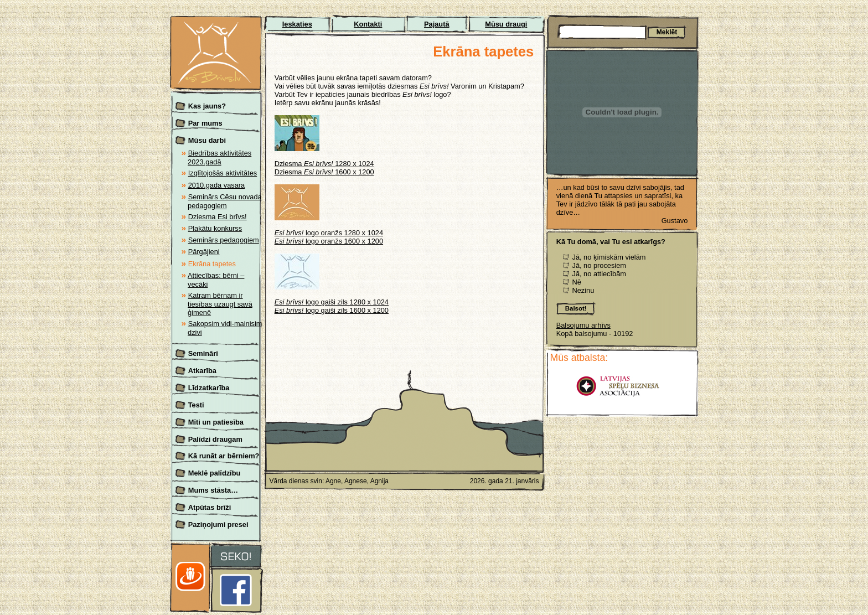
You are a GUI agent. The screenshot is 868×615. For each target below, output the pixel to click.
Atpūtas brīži (210, 507)
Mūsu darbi (207, 140)
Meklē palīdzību (215, 473)
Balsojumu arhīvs (583, 325)
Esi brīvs (216, 22)
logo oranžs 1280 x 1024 (329, 233)
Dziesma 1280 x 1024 (324, 164)
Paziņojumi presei (218, 524)
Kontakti (368, 24)
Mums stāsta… (213, 490)
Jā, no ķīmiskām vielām (609, 257)
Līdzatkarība (209, 388)
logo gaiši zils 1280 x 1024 (332, 302)
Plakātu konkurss (215, 228)
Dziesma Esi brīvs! (218, 217)
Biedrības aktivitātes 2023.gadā (219, 157)
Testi (196, 405)
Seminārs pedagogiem (224, 240)
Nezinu (583, 290)
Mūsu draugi (506, 24)
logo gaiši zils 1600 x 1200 (332, 310)
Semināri (203, 353)
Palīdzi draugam (215, 439)
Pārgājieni (204, 252)
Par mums (205, 123)
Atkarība (202, 371)
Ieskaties (297, 24)
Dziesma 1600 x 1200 (324, 172)
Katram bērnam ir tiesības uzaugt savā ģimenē (220, 304)
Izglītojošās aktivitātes (223, 173)
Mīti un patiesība (216, 422)
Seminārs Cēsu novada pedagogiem (225, 201)
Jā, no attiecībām (599, 274)
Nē (576, 282)
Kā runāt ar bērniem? (224, 456)
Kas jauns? (207, 106)
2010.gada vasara (216, 185)
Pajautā (437, 24)
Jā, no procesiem (599, 265)
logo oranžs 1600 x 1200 (329, 241)
